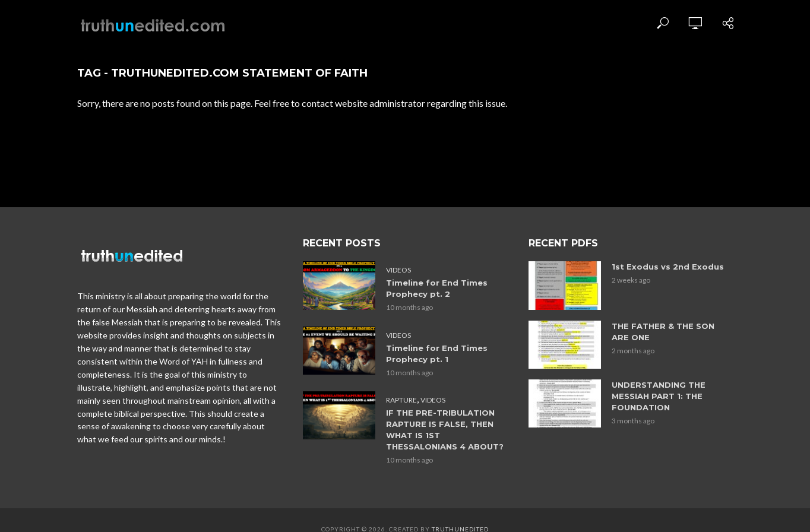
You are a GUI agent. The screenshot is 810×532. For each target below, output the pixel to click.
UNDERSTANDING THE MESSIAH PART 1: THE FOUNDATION (659, 396)
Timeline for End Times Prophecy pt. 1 (437, 353)
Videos (398, 270)
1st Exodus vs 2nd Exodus (668, 267)
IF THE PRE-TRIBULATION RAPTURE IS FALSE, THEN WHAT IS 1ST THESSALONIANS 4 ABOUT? (445, 429)
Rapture (401, 399)
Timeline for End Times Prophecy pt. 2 (437, 288)
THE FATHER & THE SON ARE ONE (663, 332)
